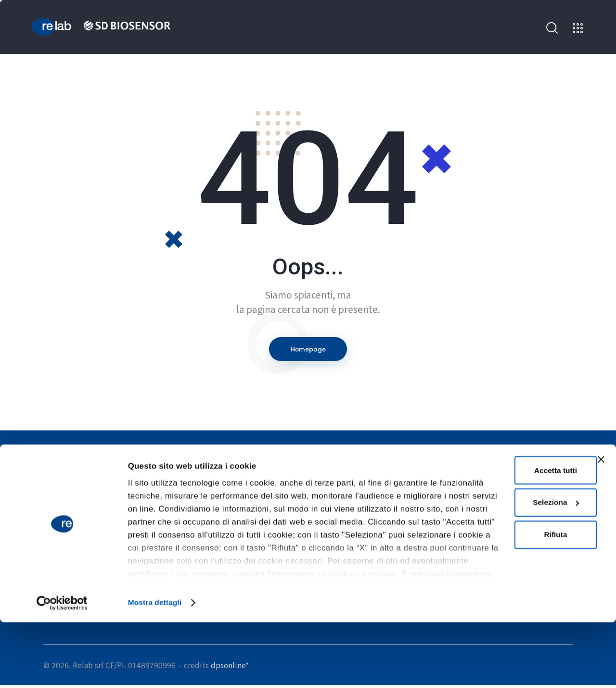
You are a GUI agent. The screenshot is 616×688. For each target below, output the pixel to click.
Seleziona (509, 570)
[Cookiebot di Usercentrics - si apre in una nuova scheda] (62, 668)
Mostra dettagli (157, 668)
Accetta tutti (509, 537)
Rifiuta (509, 604)
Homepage (308, 350)
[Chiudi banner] (601, 525)
